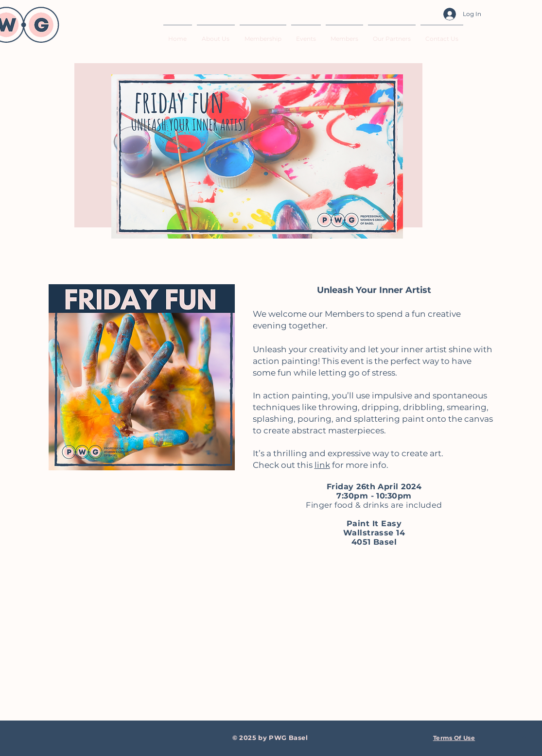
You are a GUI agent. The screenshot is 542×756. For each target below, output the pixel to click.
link (322, 465)
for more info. (359, 465)
